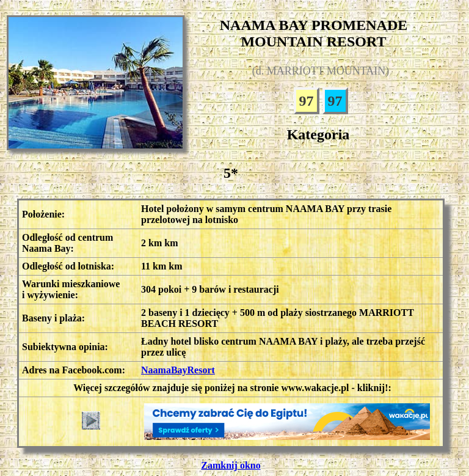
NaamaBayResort (178, 370)
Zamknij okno (231, 465)
